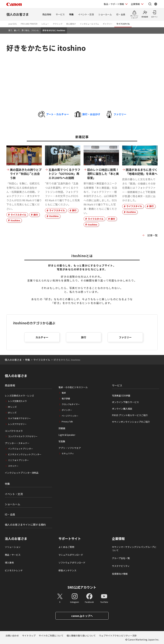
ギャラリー (108, 24)
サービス (60, 14)
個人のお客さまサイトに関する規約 (25, 525)
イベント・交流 (86, 14)
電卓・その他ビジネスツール (73, 387)
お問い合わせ (12, 636)
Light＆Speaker (67, 435)
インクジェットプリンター (20, 449)
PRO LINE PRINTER (29, 24)
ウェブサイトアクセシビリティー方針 (118, 636)
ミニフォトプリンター (18, 460)
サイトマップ (29, 636)
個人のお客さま (18, 14)
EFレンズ (12, 413)
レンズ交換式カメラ (17, 401)
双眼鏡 (62, 428)
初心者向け (71, 24)
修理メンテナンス (67, 570)
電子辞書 (66, 398)
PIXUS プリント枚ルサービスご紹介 (130, 415)
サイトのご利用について (51, 636)
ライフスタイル (123, 24)
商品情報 (47, 14)
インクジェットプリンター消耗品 (22, 473)
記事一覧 (152, 235)
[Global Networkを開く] (156, 4)
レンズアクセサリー (17, 424)
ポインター (67, 410)
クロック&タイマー (71, 404)
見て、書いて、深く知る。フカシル (24, 30)
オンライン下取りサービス (125, 402)
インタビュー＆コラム (89, 24)
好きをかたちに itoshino (54, 30)
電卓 (64, 393)
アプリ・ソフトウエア (70, 448)
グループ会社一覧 (121, 558)
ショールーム (105, 14)
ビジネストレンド (14, 570)
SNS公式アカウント (82, 587)
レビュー (45, 24)
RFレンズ (12, 407)
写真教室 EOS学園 (121, 396)
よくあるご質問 (66, 547)
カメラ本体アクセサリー (19, 418)
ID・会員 (121, 14)
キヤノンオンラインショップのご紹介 (131, 422)
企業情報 (118, 539)
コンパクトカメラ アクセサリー (23, 436)
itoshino (15, 220)
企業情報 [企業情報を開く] (135, 4)
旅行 (36, 215)
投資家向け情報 (120, 574)
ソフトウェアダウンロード (72, 563)
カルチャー (42, 337)
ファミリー (125, 337)
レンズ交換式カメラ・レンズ (19, 396)
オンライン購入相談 (122, 409)
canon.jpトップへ (82, 616)
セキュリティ (68, 453)
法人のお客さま (16, 539)
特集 (71, 14)
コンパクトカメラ (14, 431)
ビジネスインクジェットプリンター (25, 454)
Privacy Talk (67, 421)
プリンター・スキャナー (17, 443)
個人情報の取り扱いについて (81, 636)
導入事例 (9, 563)
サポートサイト (70, 539)
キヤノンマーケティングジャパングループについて (134, 549)
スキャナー (13, 466)
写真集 (62, 441)
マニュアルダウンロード (71, 555)
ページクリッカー (70, 416)
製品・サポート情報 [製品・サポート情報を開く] (114, 4)
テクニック (58, 24)
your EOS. (13, 24)
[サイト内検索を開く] (150, 4)
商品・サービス (13, 555)
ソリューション (13, 547)
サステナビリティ (121, 566)
